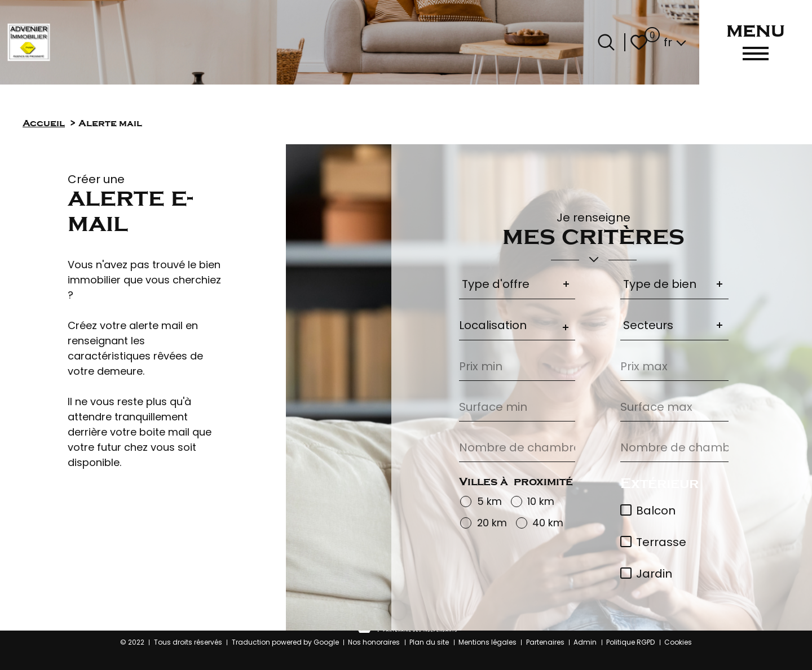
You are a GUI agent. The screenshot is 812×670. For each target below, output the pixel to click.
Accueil (44, 123)
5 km (489, 502)
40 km (548, 523)
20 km (492, 523)
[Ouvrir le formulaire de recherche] (606, 42)
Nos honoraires (374, 642)
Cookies (678, 642)
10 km (541, 502)
